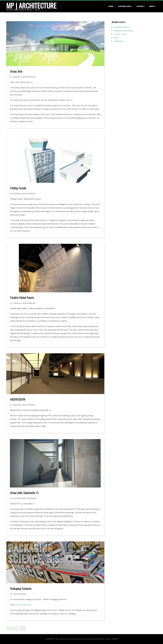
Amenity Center (120, 34)
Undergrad (32, 498)
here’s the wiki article (23, 605)
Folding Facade (18, 188)
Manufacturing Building (123, 31)
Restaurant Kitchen (121, 27)
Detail (116, 38)
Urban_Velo (16, 71)
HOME (111, 6)
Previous (11, 628)
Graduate (17, 77)
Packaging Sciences (21, 588)
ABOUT (152, 6)
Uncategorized (29, 77)
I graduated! (118, 41)
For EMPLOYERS (124, 6)
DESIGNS (140, 6)
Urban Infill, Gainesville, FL (24, 493)
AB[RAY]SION (18, 399)
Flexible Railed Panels (22, 297)
